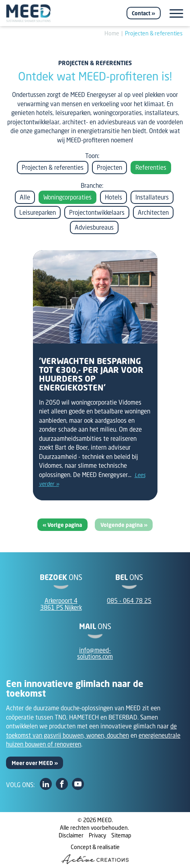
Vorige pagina (65, 525)
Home (112, 33)
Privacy (97, 835)
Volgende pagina (122, 525)
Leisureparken (38, 212)
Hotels (113, 197)
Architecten (153, 212)
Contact (141, 13)
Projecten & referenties (154, 33)
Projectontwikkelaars (97, 212)
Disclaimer (71, 835)
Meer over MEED (32, 763)
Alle (25, 197)
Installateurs (152, 197)
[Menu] (176, 13)
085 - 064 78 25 (129, 601)
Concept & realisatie (95, 854)
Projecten (109, 167)
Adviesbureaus (94, 227)
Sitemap (121, 835)
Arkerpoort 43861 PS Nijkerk (61, 604)
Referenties (151, 167)
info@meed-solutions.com (95, 653)
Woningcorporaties (67, 197)
